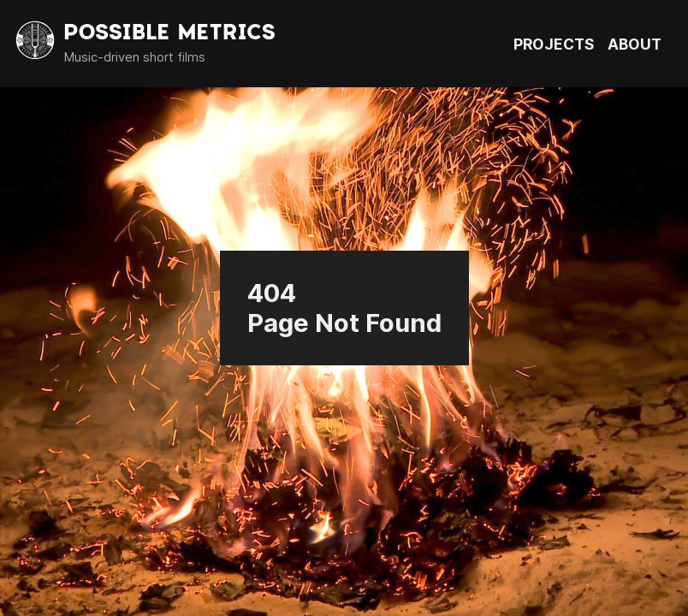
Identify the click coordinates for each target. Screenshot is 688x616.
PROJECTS (554, 44)
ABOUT (635, 44)
